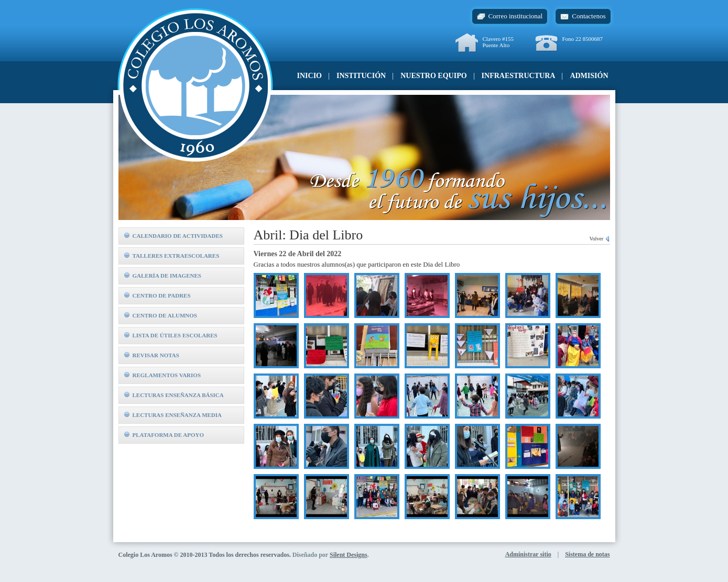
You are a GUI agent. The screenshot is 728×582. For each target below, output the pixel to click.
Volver (600, 239)
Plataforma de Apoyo (164, 435)
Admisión (589, 76)
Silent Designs (349, 555)
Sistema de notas (587, 554)
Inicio (309, 76)
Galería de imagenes (163, 276)
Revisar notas (152, 355)
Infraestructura (519, 76)
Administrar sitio (528, 554)
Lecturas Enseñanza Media (173, 415)
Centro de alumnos (161, 315)
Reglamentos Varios (163, 375)
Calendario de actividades (173, 236)
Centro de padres (157, 295)
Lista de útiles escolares (171, 335)
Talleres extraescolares (172, 256)
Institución (361, 76)
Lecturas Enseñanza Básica (174, 395)
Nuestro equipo (433, 76)
